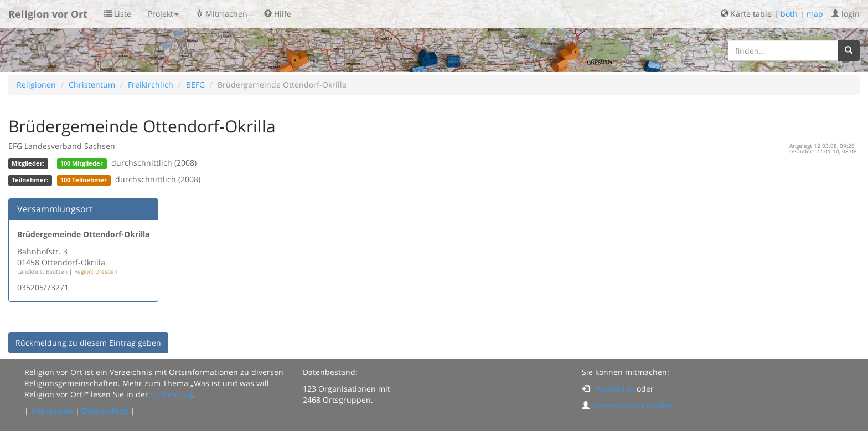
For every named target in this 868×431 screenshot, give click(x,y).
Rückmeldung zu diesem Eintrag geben (88, 343)
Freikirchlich (151, 84)
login (846, 14)
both (789, 14)
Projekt (163, 14)
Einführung (172, 394)
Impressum (52, 411)
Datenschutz (105, 411)
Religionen (36, 84)
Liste (118, 14)
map (815, 14)
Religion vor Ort (48, 14)
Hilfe (278, 14)
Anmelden (615, 389)
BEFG (195, 84)
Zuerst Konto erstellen (633, 405)
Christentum (92, 84)
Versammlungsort (55, 209)
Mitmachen (221, 14)
